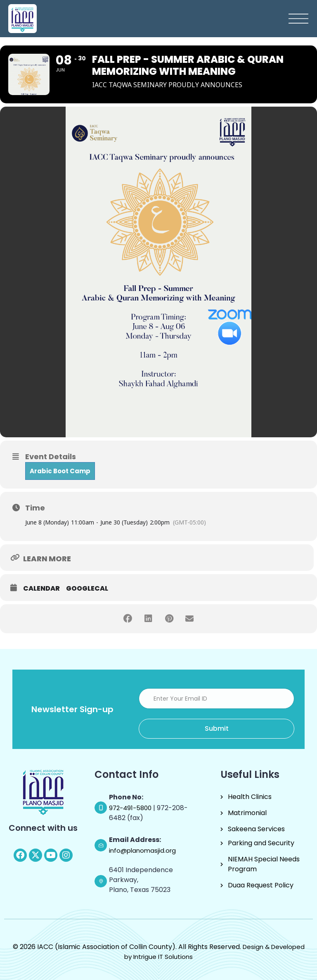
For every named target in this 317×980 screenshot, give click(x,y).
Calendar (41, 589)
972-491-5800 (131, 808)
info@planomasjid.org (142, 850)
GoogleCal (87, 589)
